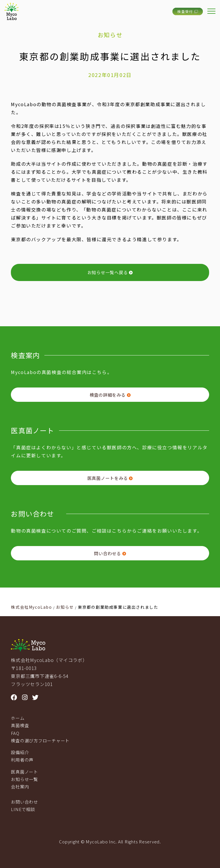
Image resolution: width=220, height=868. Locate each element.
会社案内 (20, 787)
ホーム (18, 718)
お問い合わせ (24, 802)
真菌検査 (20, 725)
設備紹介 (20, 752)
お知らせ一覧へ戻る (110, 272)
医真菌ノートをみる (110, 478)
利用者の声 (22, 760)
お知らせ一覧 (24, 779)
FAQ (15, 733)
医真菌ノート (24, 772)
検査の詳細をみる (110, 395)
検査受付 (187, 11)
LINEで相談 (23, 809)
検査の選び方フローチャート (40, 741)
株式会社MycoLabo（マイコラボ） (49, 660)
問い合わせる (110, 553)
